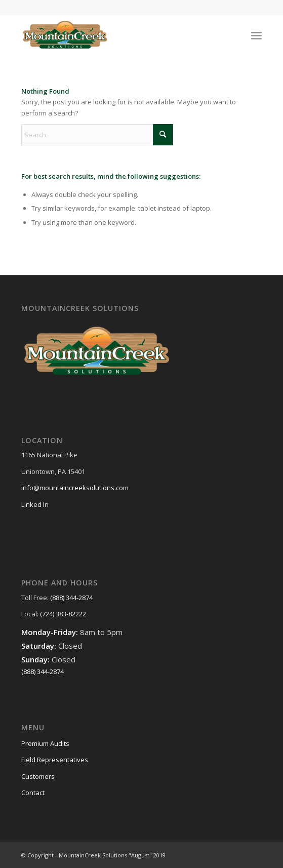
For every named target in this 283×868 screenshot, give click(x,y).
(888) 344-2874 (71, 598)
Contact (33, 793)
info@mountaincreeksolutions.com (75, 488)
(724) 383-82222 (63, 614)
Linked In (35, 504)
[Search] (97, 135)
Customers (38, 776)
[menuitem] (256, 35)
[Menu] (256, 35)
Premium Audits (45, 743)
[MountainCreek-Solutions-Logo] (117, 35)
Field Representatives (55, 760)
